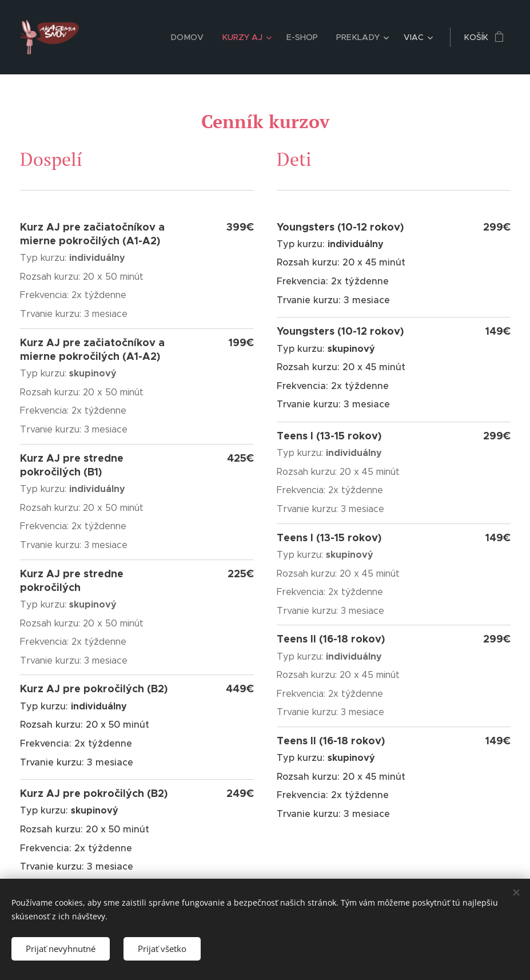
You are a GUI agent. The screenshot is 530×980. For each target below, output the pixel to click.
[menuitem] (194, 37)
